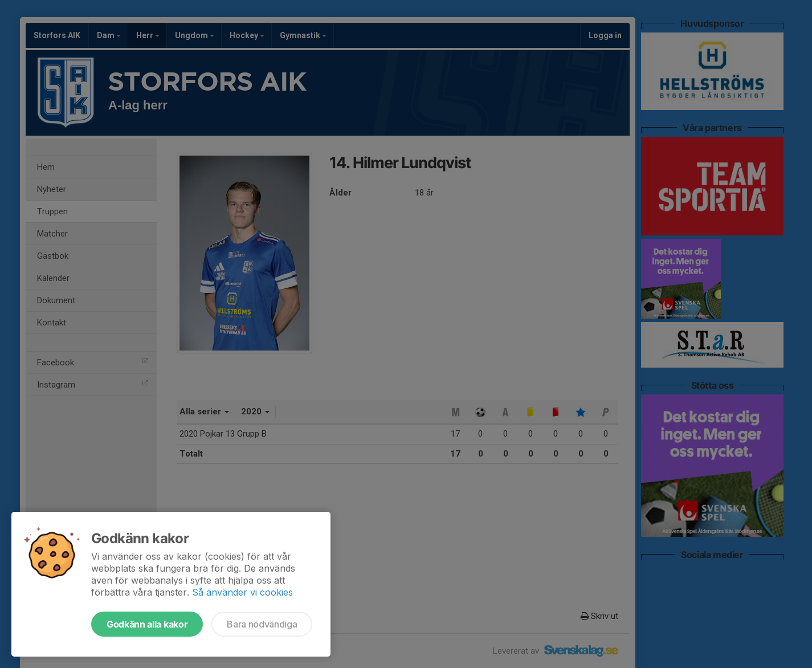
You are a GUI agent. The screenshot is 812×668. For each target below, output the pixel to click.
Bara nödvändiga (262, 624)
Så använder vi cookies (242, 592)
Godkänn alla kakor (147, 624)
